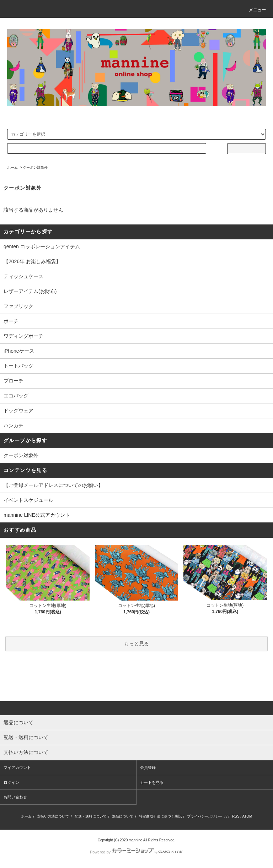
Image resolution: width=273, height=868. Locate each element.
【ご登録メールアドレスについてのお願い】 (53, 485)
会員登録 (148, 767)
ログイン (11, 782)
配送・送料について (91, 816)
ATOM (247, 816)
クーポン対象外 (35, 167)
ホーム (12, 167)
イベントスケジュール (28, 500)
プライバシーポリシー (205, 816)
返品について (123, 816)
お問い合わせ (15, 797)
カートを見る (152, 782)
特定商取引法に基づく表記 (160, 816)
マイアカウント (17, 767)
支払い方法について (53, 816)
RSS (236, 816)
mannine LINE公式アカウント (37, 515)
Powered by (136, 852)
